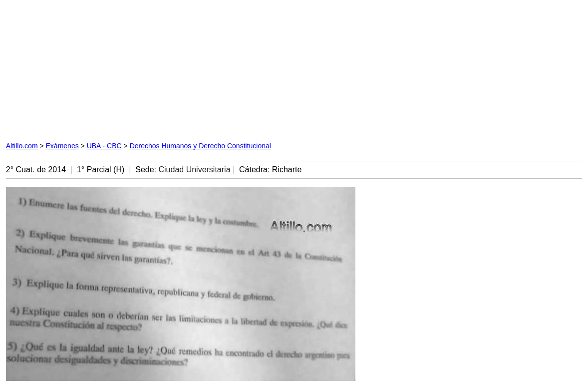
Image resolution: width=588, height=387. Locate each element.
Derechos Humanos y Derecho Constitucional (200, 146)
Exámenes (62, 146)
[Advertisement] (190, 68)
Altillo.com (22, 146)
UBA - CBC (104, 146)
